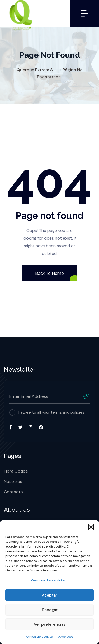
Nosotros (13, 481)
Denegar (50, 610)
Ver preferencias (50, 624)
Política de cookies (39, 637)
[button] (91, 527)
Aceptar (49, 595)
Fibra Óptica (16, 471)
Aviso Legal (66, 637)
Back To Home (49, 273)
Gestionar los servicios (48, 580)
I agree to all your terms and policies (51, 412)
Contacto (13, 492)
